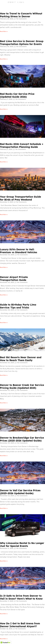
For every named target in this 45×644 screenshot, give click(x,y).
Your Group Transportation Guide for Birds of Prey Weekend (21, 198)
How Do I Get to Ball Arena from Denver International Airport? (20, 625)
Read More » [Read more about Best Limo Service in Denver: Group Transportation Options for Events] (4, 59)
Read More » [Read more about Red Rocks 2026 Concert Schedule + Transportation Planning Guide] (4, 162)
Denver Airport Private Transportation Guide (14, 278)
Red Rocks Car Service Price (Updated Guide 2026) (17, 95)
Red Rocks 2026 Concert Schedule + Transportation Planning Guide (22, 145)
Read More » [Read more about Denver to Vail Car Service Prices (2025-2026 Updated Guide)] (4, 509)
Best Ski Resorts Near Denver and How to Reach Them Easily (21, 359)
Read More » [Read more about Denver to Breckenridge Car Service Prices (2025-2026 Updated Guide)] (4, 456)
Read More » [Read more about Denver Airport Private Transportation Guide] (4, 295)
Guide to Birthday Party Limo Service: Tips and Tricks (18, 306)
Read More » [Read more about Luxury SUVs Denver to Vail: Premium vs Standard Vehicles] (4, 268)
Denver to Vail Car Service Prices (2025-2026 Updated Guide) (20, 492)
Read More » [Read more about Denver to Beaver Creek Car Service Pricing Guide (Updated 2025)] (4, 403)
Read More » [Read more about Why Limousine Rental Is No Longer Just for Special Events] (4, 561)
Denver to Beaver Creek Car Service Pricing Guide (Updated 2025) (22, 386)
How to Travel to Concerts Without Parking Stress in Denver (21, 15)
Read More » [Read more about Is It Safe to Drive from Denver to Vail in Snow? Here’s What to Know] (4, 614)
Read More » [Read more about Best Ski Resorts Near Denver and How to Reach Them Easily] (4, 375)
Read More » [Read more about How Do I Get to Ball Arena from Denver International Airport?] (4, 639)
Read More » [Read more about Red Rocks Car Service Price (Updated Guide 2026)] (4, 109)
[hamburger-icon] (42, 3)
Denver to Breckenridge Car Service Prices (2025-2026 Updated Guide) (22, 439)
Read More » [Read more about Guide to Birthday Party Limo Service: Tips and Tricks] (4, 323)
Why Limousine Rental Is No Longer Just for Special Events (22, 544)
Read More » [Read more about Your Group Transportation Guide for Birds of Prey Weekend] (4, 215)
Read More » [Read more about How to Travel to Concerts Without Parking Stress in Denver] (4, 32)
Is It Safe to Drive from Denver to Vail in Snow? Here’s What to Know (21, 597)
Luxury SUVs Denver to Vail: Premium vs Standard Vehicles (19, 251)
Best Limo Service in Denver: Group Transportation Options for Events (22, 43)
